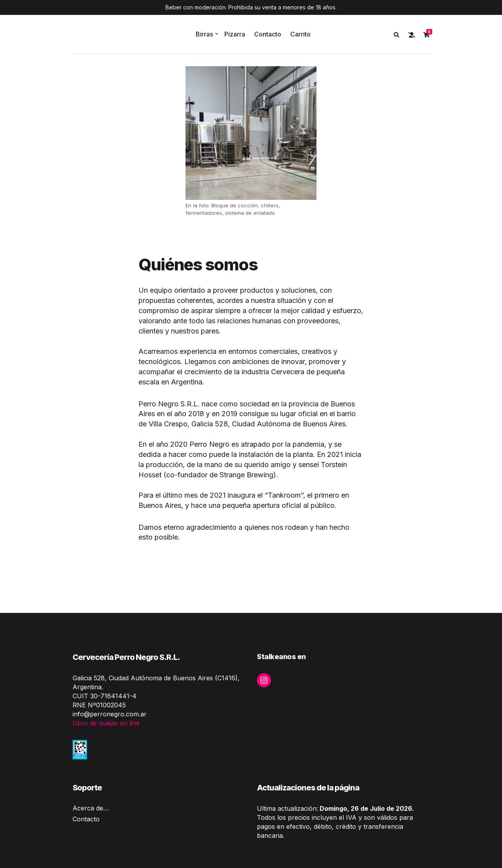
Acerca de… (91, 808)
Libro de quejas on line (106, 723)
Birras (204, 34)
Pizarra (235, 34)
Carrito (300, 34)
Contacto (268, 34)
